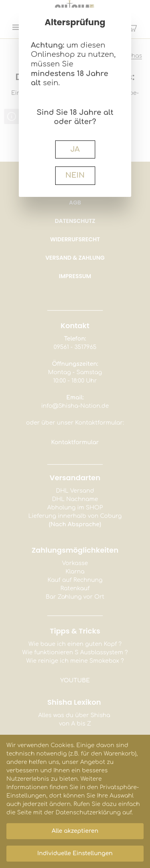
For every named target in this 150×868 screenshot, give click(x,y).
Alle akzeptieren (75, 831)
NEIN (75, 175)
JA (75, 149)
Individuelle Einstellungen (75, 853)
